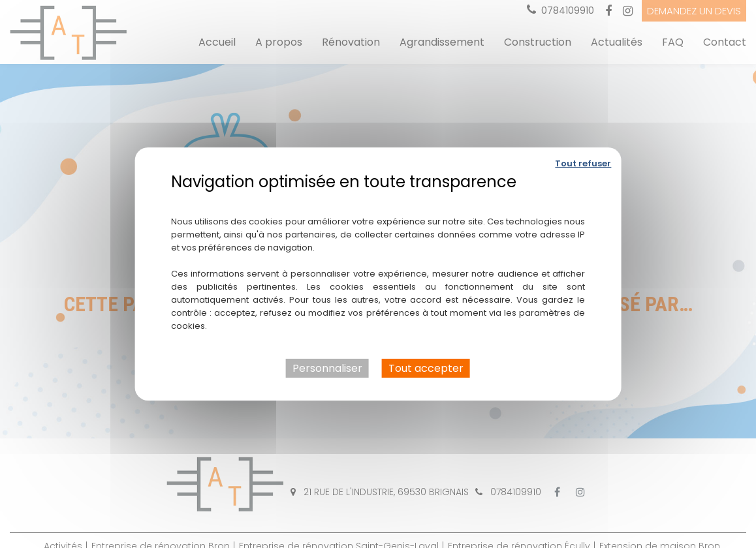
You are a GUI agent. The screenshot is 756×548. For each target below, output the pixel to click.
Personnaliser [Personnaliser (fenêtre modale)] (327, 368)
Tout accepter (426, 368)
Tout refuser (583, 163)
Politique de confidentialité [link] (378, 201)
